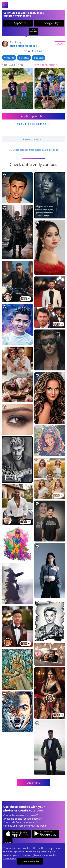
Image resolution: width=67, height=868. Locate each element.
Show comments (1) (34, 139)
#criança (24, 58)
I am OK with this (30, 861)
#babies (38, 58)
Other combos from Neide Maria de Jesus (34, 150)
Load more (34, 783)
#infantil (9, 58)
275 (39, 51)
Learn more (10, 858)
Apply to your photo (34, 116)
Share (60, 44)
